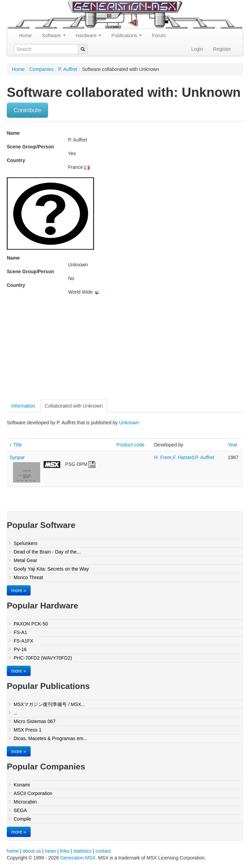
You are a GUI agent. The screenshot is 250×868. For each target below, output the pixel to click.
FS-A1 (20, 632)
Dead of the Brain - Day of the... (47, 552)
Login (197, 49)
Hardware (89, 35)
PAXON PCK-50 (31, 624)
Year (233, 445)
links (65, 851)
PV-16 (20, 649)
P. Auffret (68, 69)
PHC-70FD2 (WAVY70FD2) (43, 658)
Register (222, 49)
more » (19, 590)
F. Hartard (183, 457)
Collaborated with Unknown (74, 406)
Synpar (17, 457)
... (16, 713)
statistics (82, 851)
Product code (131, 445)
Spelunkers (26, 543)
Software (54, 35)
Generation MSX (78, 858)
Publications (127, 35)
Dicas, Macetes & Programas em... (50, 738)
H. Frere (163, 457)
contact (103, 851)
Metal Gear (25, 560)
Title (18, 445)
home (13, 851)
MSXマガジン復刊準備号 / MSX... (49, 704)
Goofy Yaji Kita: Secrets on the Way (51, 569)
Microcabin (25, 802)
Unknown (129, 423)
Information (23, 406)
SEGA (20, 810)
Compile (22, 819)
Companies (41, 69)
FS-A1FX (24, 641)
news (51, 851)
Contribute (27, 110)
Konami (22, 785)
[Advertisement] (64, 350)
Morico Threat (28, 577)
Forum (159, 35)
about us (32, 851)
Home (25, 35)
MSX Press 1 (28, 730)
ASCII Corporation (33, 793)
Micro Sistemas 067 (35, 721)
